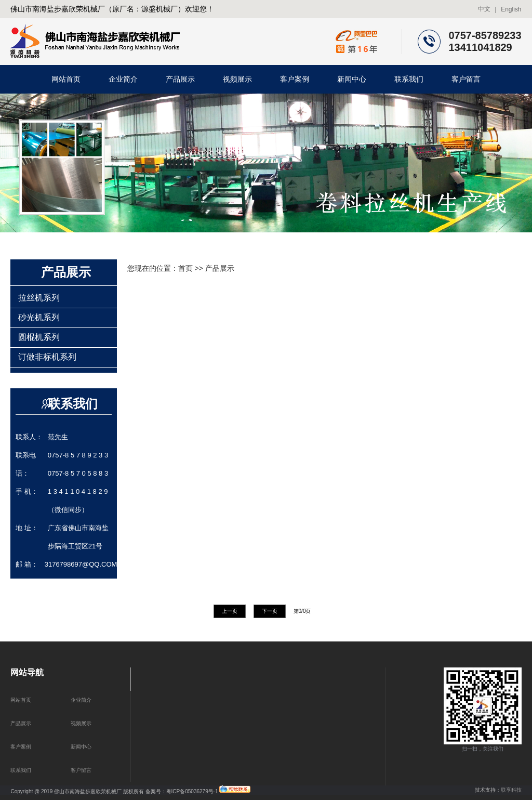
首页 (185, 268)
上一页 (230, 611)
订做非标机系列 (47, 357)
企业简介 (123, 79)
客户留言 (466, 79)
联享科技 (511, 790)
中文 (484, 9)
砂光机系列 (39, 317)
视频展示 (237, 79)
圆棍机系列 (39, 337)
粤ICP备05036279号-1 (192, 791)
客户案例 (295, 79)
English (511, 9)
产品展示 (180, 79)
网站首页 (66, 79)
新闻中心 (352, 79)
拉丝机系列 (39, 298)
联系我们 (409, 79)
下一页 (270, 611)
